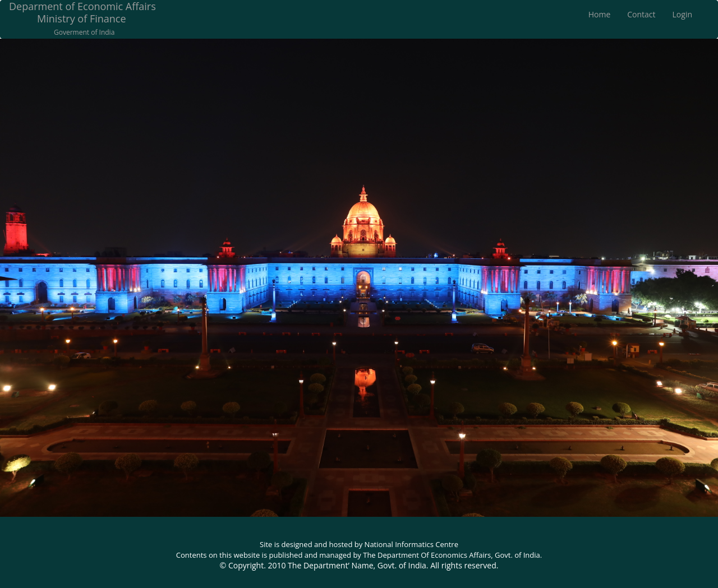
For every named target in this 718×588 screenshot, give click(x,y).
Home (600, 14)
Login (682, 14)
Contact (641, 14)
